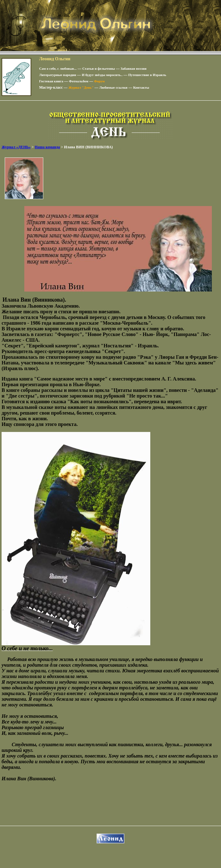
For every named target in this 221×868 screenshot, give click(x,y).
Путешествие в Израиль (147, 75)
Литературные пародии (58, 75)
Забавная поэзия (134, 68)
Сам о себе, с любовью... (58, 68)
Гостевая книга (51, 81)
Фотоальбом (78, 81)
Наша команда (47, 147)
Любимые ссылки (113, 87)
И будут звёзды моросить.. (102, 75)
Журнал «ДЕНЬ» (16, 147)
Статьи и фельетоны (99, 68)
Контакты (141, 87)
